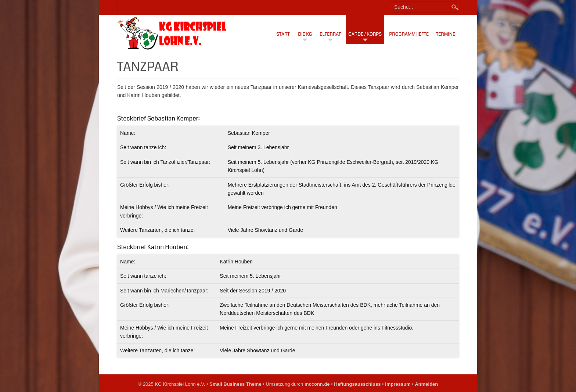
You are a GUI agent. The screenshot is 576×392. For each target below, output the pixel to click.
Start (283, 34)
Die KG (305, 34)
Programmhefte (409, 34)
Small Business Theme (235, 384)
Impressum (398, 384)
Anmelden (426, 384)
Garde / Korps (365, 34)
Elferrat (330, 34)
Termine (446, 34)
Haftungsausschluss (357, 384)
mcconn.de (317, 384)
